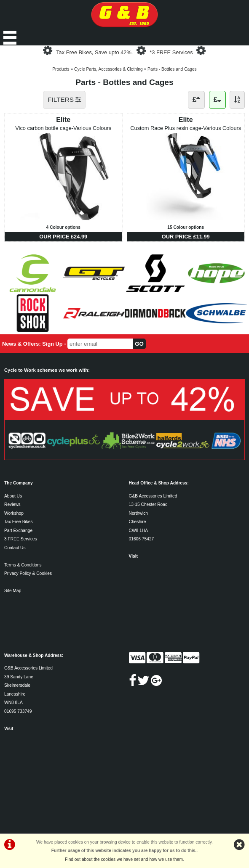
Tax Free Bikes (19, 522)
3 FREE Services (21, 539)
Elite (63, 120)
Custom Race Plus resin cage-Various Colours (186, 128)
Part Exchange (18, 531)
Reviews (12, 504)
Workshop (14, 513)
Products (61, 69)
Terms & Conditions (23, 565)
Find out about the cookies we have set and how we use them (124, 859)
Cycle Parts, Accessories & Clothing (108, 69)
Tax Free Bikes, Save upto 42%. (94, 52)
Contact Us (15, 548)
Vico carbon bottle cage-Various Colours (63, 128)
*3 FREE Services (171, 52)
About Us (13, 496)
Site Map (13, 591)
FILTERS (64, 99)
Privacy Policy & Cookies (28, 573)
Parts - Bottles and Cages (172, 69)
